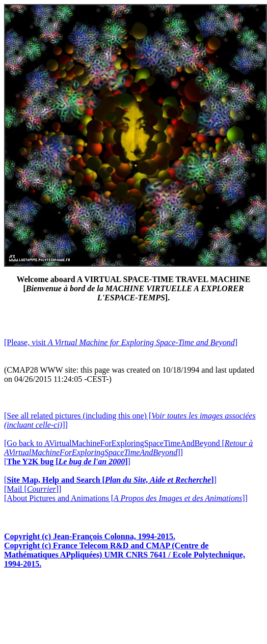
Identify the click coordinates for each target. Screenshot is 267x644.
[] (67, 461)
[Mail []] (33, 489)
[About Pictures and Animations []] (126, 498)
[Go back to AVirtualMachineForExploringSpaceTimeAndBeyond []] (128, 448)
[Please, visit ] (121, 342)
